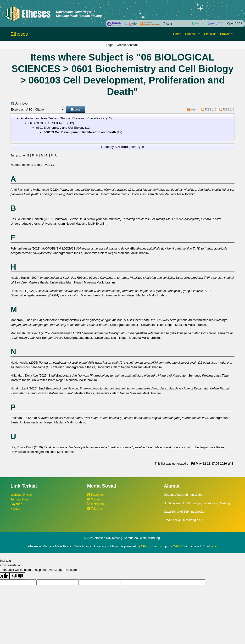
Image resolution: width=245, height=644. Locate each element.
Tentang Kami (20, 499)
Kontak (15, 508)
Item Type (137, 147)
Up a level (21, 103)
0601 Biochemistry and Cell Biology (60, 128)
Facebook (96, 495)
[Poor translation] (17, 576)
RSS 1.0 (211, 109)
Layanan (16, 504)
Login (110, 45)
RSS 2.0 (228, 109)
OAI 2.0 (178, 546)
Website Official (21, 495)
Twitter (94, 499)
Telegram (95, 508)
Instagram (96, 504)
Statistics (210, 34)
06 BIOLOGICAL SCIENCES (48, 123)
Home (177, 34)
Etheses (19, 34)
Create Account (127, 45)
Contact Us (193, 34)
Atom (195, 109)
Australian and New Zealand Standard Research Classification (63, 118)
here (214, 546)
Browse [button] (225, 34)
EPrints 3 (147, 546)
